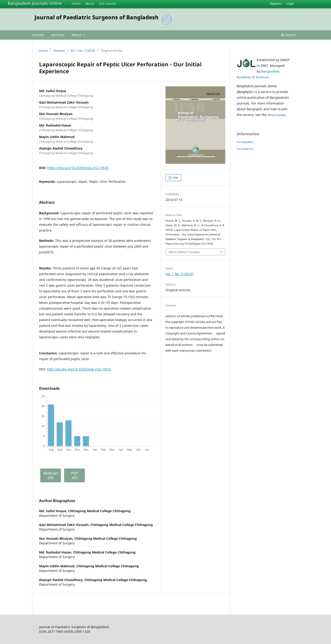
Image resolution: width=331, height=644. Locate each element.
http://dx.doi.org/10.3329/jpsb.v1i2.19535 (79, 369)
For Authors (245, 149)
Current (38, 35)
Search (288, 35)
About (90, 4)
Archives (58, 35)
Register (275, 3)
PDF (175, 178)
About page (277, 115)
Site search (108, 4)
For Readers (245, 142)
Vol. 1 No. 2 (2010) (83, 51)
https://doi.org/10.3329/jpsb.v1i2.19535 (78, 168)
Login (290, 3)
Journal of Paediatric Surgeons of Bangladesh (97, 17)
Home (76, 4)
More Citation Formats (184, 252)
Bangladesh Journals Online (35, 3)
